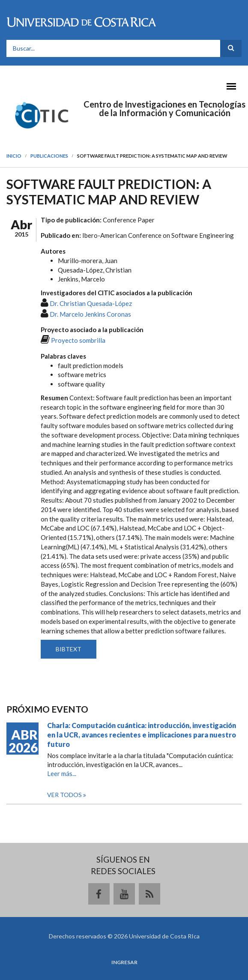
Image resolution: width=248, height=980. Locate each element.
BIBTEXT (69, 649)
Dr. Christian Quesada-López (91, 303)
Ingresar (124, 962)
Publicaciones (49, 156)
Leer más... (62, 773)
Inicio (14, 156)
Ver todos (65, 795)
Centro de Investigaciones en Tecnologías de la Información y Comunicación (164, 108)
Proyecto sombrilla (78, 340)
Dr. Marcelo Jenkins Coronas (90, 314)
